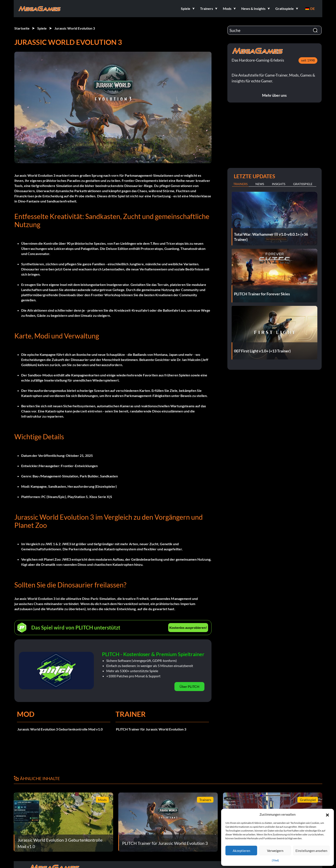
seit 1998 (308, 60)
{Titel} (275, 860)
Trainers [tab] (240, 184)
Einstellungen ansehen (311, 851)
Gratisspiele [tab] (303, 184)
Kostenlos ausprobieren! (188, 627)
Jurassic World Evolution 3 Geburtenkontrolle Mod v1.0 (60, 729)
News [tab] (260, 184)
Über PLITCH (189, 686)
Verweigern (275, 851)
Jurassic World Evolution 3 (75, 28)
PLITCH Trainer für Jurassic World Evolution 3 (151, 729)
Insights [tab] (279, 184)
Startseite (22, 28)
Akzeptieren (241, 851)
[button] (327, 814)
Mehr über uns (274, 95)
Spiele (42, 28)
